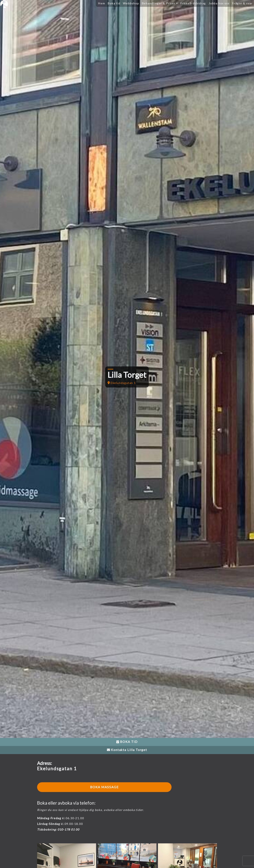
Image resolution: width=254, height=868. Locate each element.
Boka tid (114, 3)
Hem (101, 3)
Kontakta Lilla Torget (127, 750)
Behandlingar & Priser (159, 3)
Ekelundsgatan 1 (122, 383)
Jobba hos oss (219, 3)
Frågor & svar (242, 3)
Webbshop (131, 3)
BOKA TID (127, 742)
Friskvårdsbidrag (193, 3)
